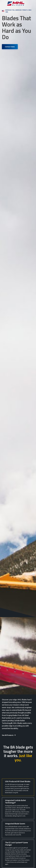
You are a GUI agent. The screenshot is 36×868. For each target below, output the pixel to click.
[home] (18, 4)
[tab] (18, 787)
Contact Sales (10, 47)
